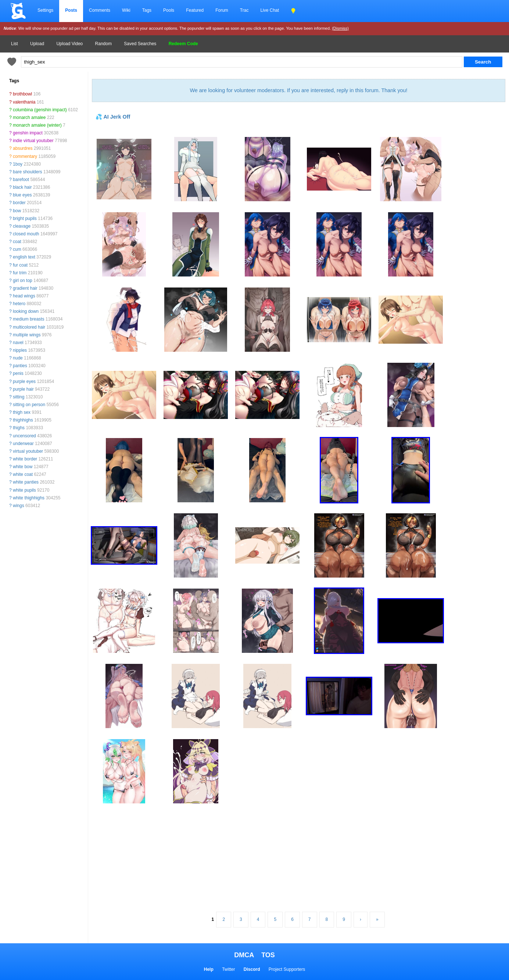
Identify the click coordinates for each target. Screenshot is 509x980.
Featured (195, 10)
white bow (23, 467)
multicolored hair (29, 327)
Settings (45, 10)
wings (19, 506)
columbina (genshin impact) (40, 110)
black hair (22, 187)
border (19, 203)
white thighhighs (29, 498)
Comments (100, 10)
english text (24, 257)
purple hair (23, 389)
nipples (20, 350)
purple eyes (24, 381)
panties (20, 366)
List (15, 44)
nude (18, 358)
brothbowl (22, 94)
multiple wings (27, 335)
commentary (25, 156)
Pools (169, 10)
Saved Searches (140, 44)
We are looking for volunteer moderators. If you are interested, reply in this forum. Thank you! (298, 90)
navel (18, 343)
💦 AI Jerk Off (113, 117)
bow (17, 211)
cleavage (22, 226)
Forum (222, 10)
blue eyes (22, 195)
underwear (23, 444)
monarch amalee (29, 117)
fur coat (20, 265)
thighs (19, 428)
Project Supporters (287, 969)
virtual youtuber (28, 451)
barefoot (21, 180)
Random (103, 44)
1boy (18, 164)
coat (17, 242)
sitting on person (29, 405)
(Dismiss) (340, 28)
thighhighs (23, 420)
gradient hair (25, 288)
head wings (24, 296)
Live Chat (270, 10)
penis (18, 373)
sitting (19, 397)
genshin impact (28, 133)
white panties (26, 482)
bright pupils (25, 218)
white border (25, 459)
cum (17, 249)
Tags (147, 10)
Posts (71, 10)
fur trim (20, 273)
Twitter (228, 969)
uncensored (24, 436)
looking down (26, 311)
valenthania (24, 102)
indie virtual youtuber (33, 141)
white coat (23, 474)
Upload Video (69, 44)
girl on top (23, 281)
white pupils (24, 490)
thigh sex (22, 412)
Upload (37, 44)
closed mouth (26, 234)
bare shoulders (27, 172)
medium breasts (28, 319)
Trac (244, 10)
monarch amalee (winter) (37, 125)
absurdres (23, 148)
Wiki (126, 10)
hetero (19, 304)
